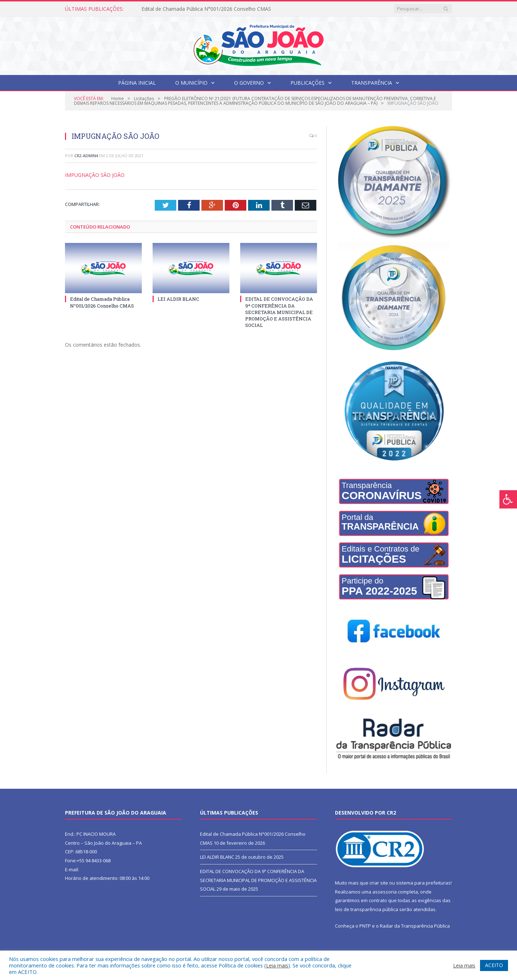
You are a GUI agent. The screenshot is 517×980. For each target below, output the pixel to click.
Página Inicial (137, 83)
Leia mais (277, 965)
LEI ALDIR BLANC (178, 299)
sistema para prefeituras (423, 883)
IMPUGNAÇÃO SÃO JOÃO (95, 175)
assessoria (385, 892)
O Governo (249, 83)
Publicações (308, 83)
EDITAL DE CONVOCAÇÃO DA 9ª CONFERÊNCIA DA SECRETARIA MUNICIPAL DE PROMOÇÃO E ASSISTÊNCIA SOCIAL (279, 312)
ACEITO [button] (494, 965)
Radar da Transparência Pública (415, 926)
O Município (191, 83)
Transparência (372, 83)
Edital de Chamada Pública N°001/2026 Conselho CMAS (206, 9)
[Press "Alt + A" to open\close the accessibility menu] (508, 499)
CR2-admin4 (86, 156)
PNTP (365, 926)
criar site (379, 883)
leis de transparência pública (367, 909)
